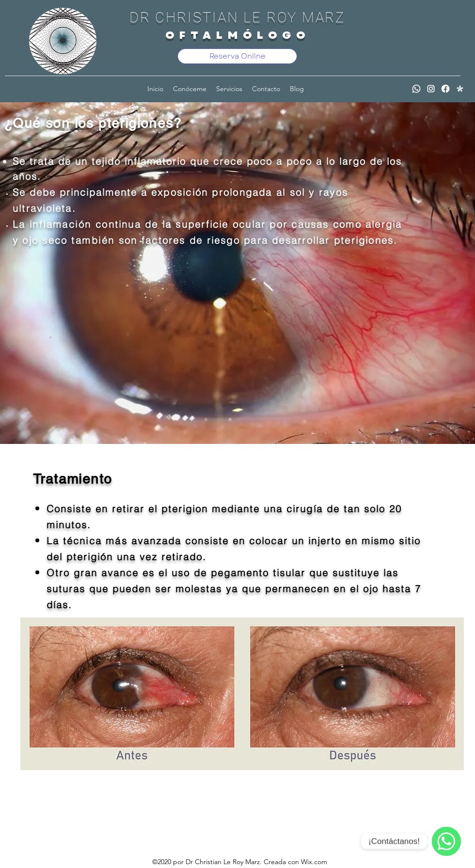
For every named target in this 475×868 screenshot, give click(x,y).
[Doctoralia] (460, 89)
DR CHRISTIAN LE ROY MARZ (237, 17)
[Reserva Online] (237, 56)
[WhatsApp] (416, 89)
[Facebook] (445, 89)
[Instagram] (431, 89)
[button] (229, 89)
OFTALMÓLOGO (238, 35)
